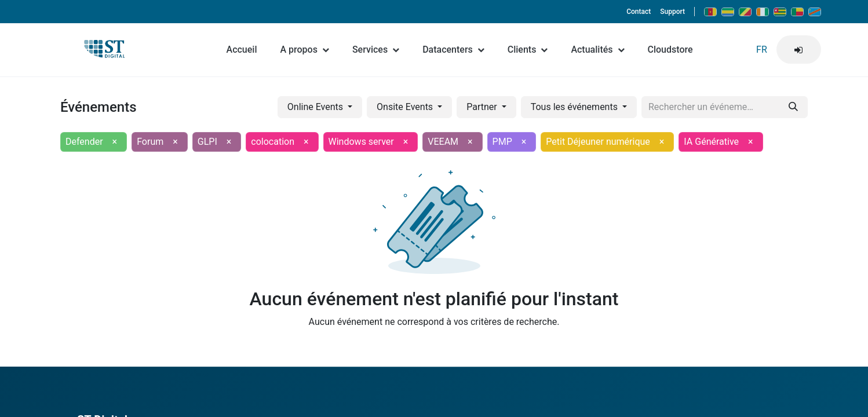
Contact (639, 12)
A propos (304, 50)
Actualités (597, 50)
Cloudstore (670, 50)
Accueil (242, 50)
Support (672, 12)
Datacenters (453, 50)
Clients (528, 50)
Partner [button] (483, 107)
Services (376, 50)
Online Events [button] (316, 107)
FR (762, 50)
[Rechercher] (793, 107)
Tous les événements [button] (575, 107)
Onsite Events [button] (406, 107)
